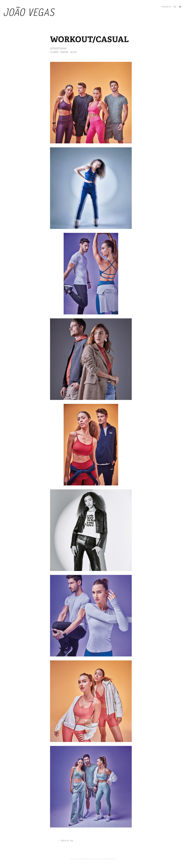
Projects (166, 7)
